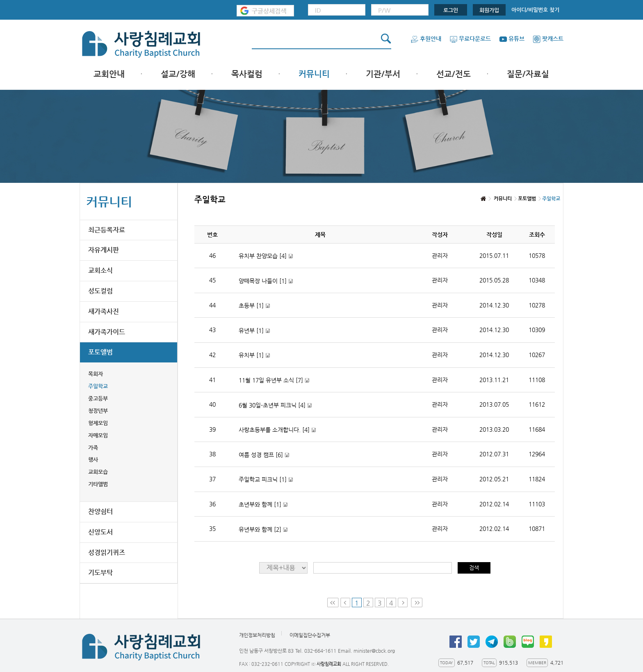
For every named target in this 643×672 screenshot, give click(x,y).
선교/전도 (454, 74)
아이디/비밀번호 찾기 (535, 10)
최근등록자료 (107, 230)
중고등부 (98, 398)
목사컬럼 (247, 74)
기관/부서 (383, 74)
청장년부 (98, 411)
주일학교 (98, 386)
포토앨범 (100, 352)
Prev (345, 603)
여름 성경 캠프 (264, 455)
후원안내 (426, 39)
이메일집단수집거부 (310, 635)
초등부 (254, 306)
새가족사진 (104, 311)
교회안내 (109, 74)
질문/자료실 (528, 74)
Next (404, 603)
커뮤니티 (314, 74)
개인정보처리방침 (257, 635)
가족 (93, 448)
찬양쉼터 (100, 511)
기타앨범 (98, 484)
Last (417, 603)
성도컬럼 (100, 291)
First (333, 603)
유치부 (254, 355)
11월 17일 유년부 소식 (274, 380)
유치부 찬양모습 (266, 256)
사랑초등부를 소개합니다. (277, 430)
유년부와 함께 (263, 530)
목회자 (96, 374)
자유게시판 (104, 250)
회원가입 (489, 10)
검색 (474, 568)
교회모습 (98, 472)
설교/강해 (178, 74)
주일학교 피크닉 (266, 480)
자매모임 (98, 435)
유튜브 (512, 39)
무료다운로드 (470, 39)
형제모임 (98, 423)
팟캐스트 (548, 39)
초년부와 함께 (263, 505)
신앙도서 (100, 532)
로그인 (451, 10)
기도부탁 (100, 573)
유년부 (254, 331)
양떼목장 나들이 (266, 281)
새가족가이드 (107, 332)
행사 (93, 459)
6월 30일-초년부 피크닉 (275, 405)
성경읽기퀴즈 (107, 552)
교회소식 (100, 270)
